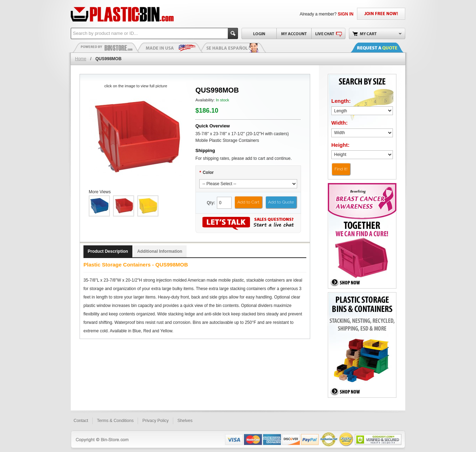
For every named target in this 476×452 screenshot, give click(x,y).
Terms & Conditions (115, 421)
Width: (340, 123)
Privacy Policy (155, 421)
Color (206, 172)
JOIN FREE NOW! (381, 14)
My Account (294, 33)
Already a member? (327, 14)
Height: (340, 145)
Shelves (185, 421)
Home (81, 59)
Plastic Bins (106, 48)
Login (259, 33)
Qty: (211, 203)
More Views (100, 192)
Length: (341, 101)
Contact (81, 421)
